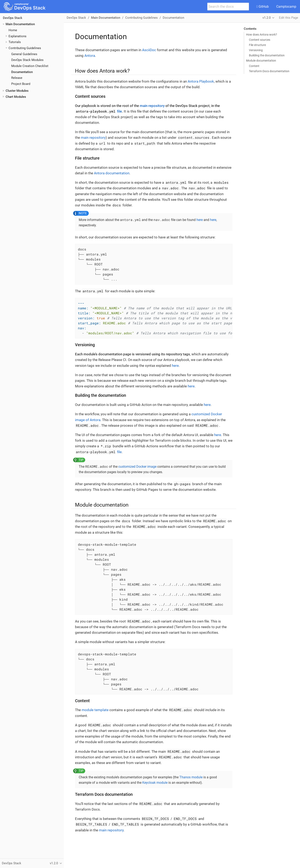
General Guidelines (24, 54)
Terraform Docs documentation (269, 71)
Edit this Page (289, 18)
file (98, 111)
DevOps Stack (13, 18)
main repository (152, 106)
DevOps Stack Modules (27, 60)
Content (254, 66)
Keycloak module (155, 783)
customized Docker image (137, 467)
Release (17, 78)
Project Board (21, 84)
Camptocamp (286, 7)
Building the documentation (267, 55)
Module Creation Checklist (30, 66)
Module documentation (261, 61)
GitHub (263, 7)
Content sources (260, 40)
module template (95, 710)
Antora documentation (112, 173)
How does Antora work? (262, 35)
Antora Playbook (201, 81)
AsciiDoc (149, 50)
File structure (257, 45)
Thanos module (191, 777)
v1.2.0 (267, 18)
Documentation (22, 72)
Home (13, 30)
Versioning (256, 50)
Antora (90, 56)
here (200, 220)
